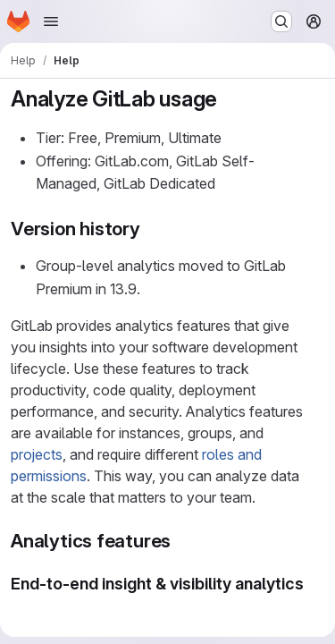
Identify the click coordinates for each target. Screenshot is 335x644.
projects (37, 454)
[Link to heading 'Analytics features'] (181, 541)
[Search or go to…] (281, 21)
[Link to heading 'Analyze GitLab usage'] (229, 99)
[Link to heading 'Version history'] (151, 229)
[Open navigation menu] (51, 21)
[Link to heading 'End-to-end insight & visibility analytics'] (20, 604)
